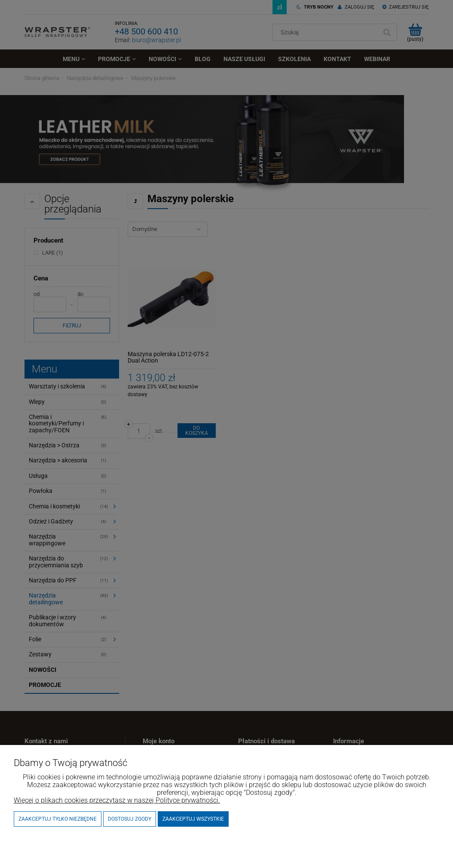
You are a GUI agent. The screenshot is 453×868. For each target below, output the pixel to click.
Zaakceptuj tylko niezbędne (58, 819)
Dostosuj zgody (130, 819)
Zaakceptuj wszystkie (193, 819)
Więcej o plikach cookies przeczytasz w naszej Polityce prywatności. (117, 800)
